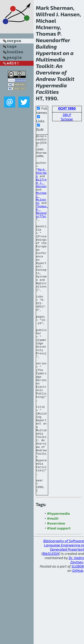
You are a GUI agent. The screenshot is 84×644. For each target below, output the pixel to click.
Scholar (67, 119)
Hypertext (49, 53)
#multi (53, 590)
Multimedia (50, 59)
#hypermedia (58, 585)
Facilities (47, 92)
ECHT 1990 (67, 108)
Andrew (46, 79)
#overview (56, 595)
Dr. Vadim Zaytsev (76, 631)
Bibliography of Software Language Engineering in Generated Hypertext (64, 616)
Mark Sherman (41, 181)
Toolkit (45, 66)
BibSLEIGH (51, 625)
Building (46, 46)
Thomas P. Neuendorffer (42, 227)
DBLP (67, 115)
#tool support (59, 600)
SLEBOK (78, 638)
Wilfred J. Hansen (41, 193)
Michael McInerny (41, 211)
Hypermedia (51, 85)
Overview (48, 72)
